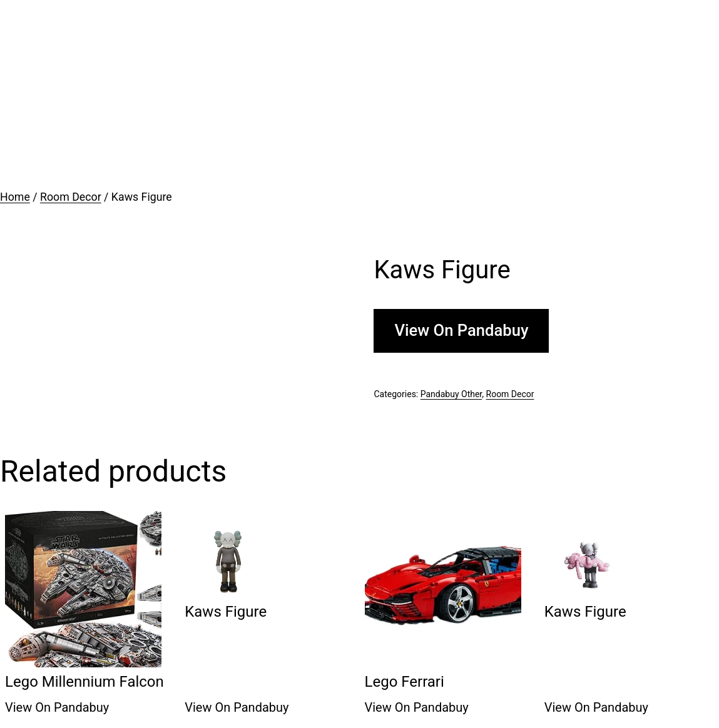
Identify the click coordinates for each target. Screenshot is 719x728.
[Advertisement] (360, 94)
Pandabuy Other (451, 394)
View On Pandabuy (461, 330)
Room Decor (71, 197)
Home (15, 197)
